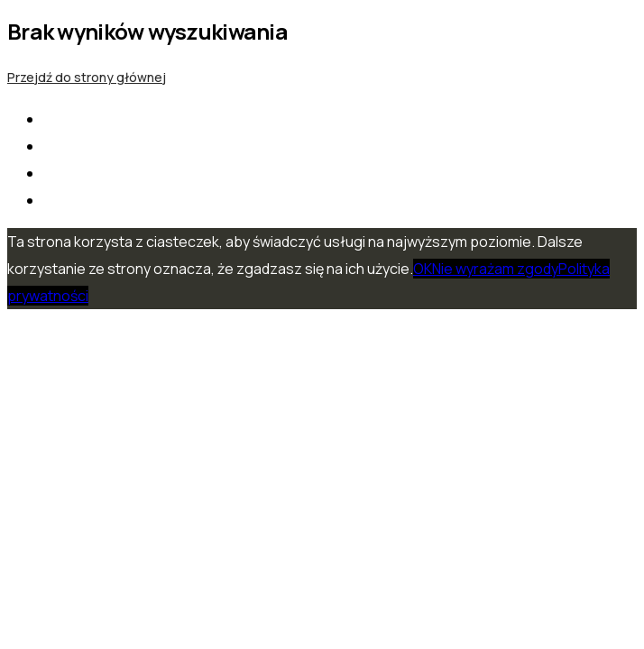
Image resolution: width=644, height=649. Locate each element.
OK (423, 269)
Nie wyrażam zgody (495, 269)
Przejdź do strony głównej (87, 77)
